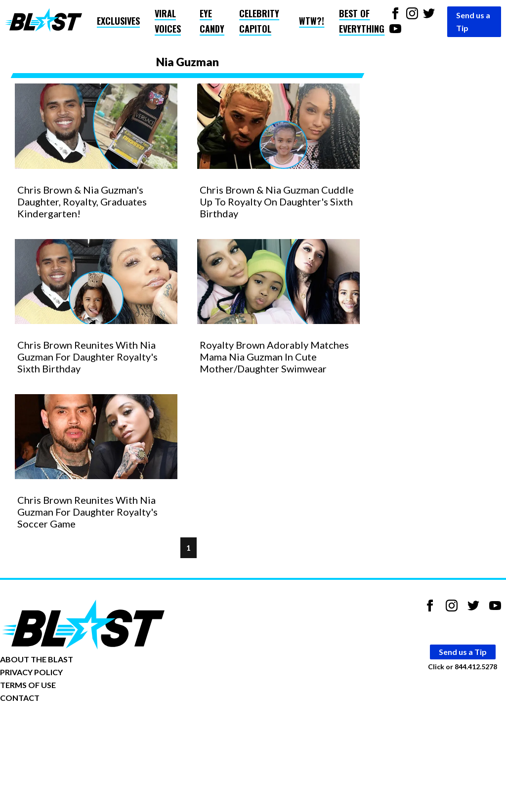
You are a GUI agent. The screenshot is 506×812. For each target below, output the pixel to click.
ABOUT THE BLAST (37, 659)
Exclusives (118, 21)
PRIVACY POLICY (31, 672)
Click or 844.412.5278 (463, 667)
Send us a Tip (473, 21)
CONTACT (20, 698)
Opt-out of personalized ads (48, 728)
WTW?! (312, 21)
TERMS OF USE (28, 685)
